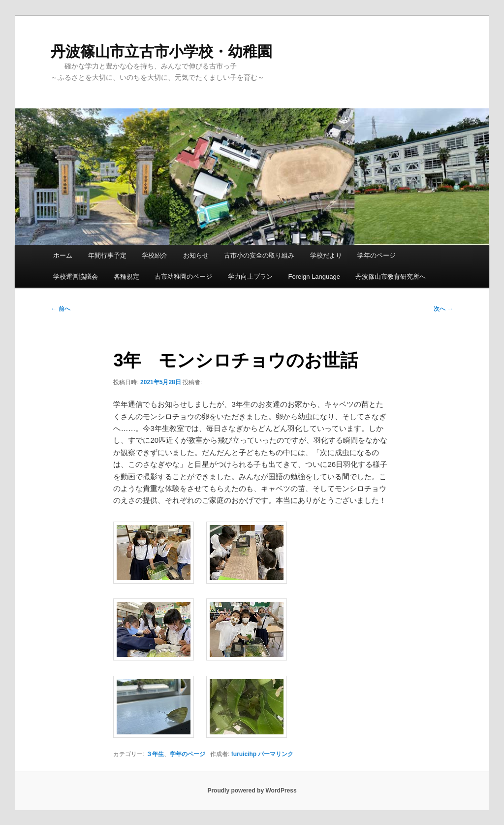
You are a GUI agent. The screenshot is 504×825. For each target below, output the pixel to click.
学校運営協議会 (76, 277)
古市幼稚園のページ (183, 277)
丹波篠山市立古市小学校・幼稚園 (161, 51)
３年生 (155, 754)
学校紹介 (155, 255)
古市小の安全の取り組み (259, 255)
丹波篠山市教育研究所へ (391, 277)
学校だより (326, 255)
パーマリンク (276, 754)
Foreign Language (314, 277)
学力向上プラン (250, 277)
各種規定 (126, 277)
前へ (60, 309)
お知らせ (196, 255)
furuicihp (244, 754)
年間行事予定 (107, 255)
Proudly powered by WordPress (252, 791)
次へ (443, 309)
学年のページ (377, 255)
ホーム (63, 255)
